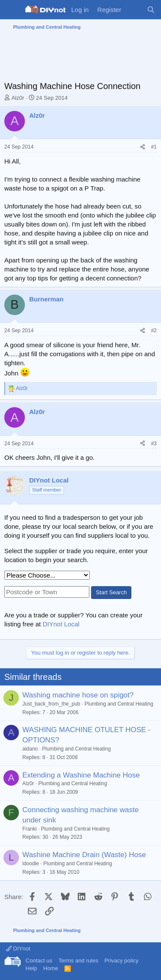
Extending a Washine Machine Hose (81, 775)
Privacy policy (121, 961)
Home (51, 968)
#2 (154, 331)
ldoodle (31, 864)
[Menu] (12, 10)
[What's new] (134, 10)
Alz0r (18, 98)
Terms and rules (78, 961)
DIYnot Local (61, 624)
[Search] (151, 10)
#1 (154, 147)
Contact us (39, 961)
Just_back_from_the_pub (51, 704)
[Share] (143, 147)
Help (32, 968)
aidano (30, 749)
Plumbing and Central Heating (119, 704)
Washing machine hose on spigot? (78, 695)
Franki (29, 829)
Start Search (111, 592)
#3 (154, 444)
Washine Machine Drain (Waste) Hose (84, 855)
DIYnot (18, 949)
